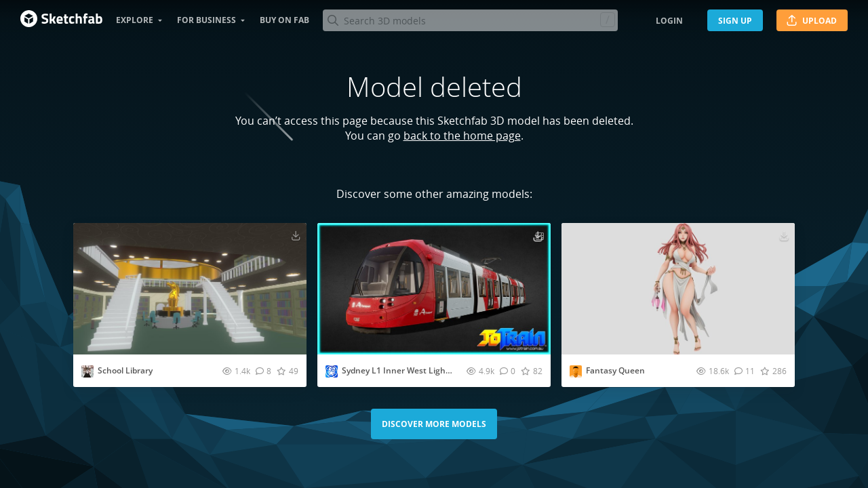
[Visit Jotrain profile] (332, 371)
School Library (125, 370)
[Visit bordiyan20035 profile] (87, 371)
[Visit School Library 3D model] (190, 289)
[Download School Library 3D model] (296, 235)
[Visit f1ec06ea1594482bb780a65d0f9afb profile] (576, 371)
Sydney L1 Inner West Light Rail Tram (415, 370)
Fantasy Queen (615, 370)
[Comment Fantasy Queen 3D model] (745, 371)
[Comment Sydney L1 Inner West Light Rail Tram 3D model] (508, 371)
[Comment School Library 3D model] (263, 371)
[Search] (470, 20)
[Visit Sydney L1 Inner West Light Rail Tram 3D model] (434, 289)
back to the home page (462, 136)
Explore (135, 20)
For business (206, 20)
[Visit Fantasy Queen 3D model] (678, 289)
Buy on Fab (284, 20)
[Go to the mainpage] (61, 20)
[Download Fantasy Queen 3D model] (784, 235)
